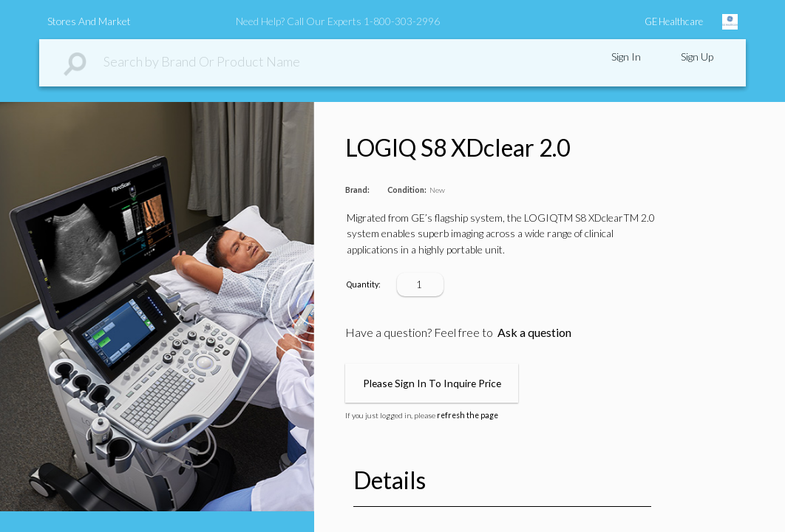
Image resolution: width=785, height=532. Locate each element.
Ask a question (534, 332)
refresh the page (468, 415)
